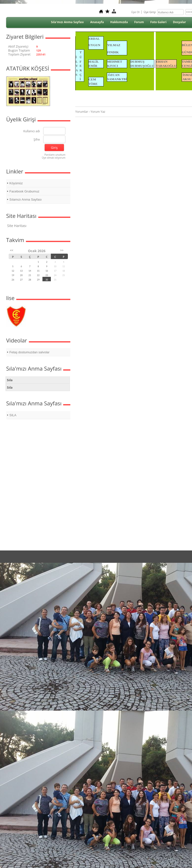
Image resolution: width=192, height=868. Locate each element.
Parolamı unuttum (55, 155)
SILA (13, 415)
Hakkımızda (119, 22)
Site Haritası (17, 226)
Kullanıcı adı (32, 131)
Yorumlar (82, 112)
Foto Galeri (158, 22)
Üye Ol (135, 12)
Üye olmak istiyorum (54, 158)
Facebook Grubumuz (24, 191)
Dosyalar (180, 22)
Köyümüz (16, 183)
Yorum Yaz (98, 112)
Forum (139, 22)
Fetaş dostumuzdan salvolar (29, 352)
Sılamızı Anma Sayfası (26, 199)
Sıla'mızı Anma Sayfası (67, 22)
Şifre (37, 140)
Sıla (10, 380)
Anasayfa (97, 22)
